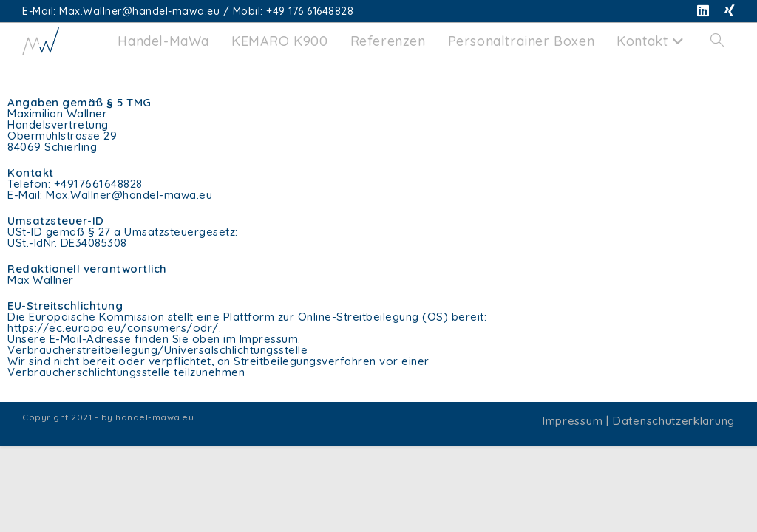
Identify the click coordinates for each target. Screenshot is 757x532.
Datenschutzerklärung (674, 421)
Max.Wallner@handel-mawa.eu (129, 195)
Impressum (573, 421)
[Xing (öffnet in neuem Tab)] (726, 11)
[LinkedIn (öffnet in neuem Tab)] (703, 11)
